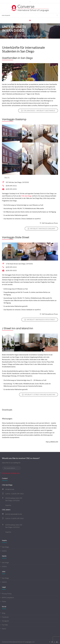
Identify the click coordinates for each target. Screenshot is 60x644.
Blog (4, 613)
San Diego (5, 547)
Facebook (5, 617)
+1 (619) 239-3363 (17, 494)
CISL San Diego (27, 196)
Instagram (5, 621)
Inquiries (8, 505)
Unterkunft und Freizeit (14, 36)
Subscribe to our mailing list (11, 463)
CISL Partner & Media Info (11, 473)
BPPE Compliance (8, 598)
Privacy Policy (7, 594)
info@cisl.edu (10, 489)
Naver (4, 629)
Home (4, 36)
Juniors (4, 551)
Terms (4, 601)
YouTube (5, 625)
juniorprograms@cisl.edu (14, 514)
